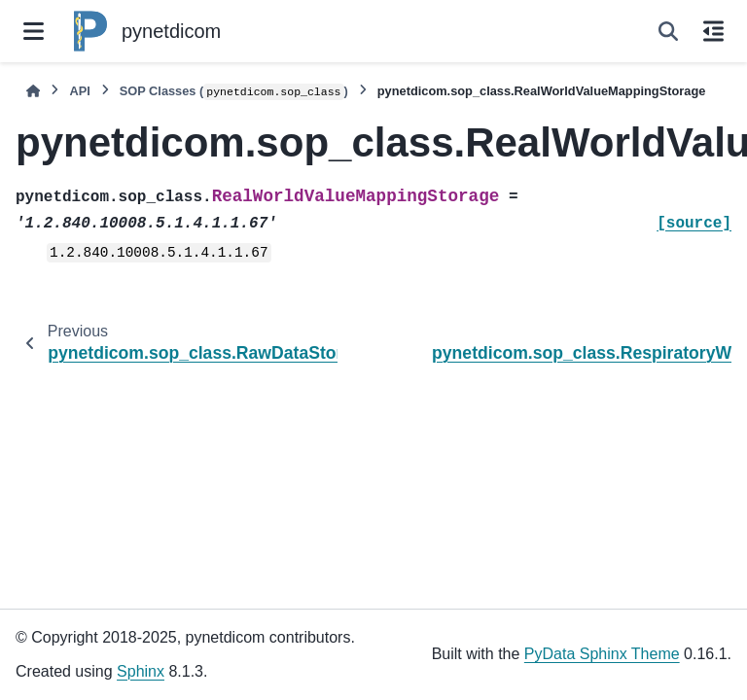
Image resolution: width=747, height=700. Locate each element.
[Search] (668, 31)
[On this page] (713, 31)
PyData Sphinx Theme (602, 654)
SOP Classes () (234, 92)
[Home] (33, 91)
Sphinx (141, 671)
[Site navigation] (34, 31)
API (79, 91)
